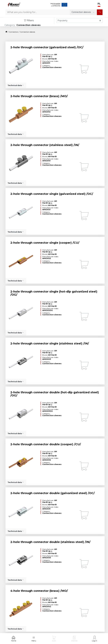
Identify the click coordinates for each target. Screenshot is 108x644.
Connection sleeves (27, 32)
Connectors (13, 32)
